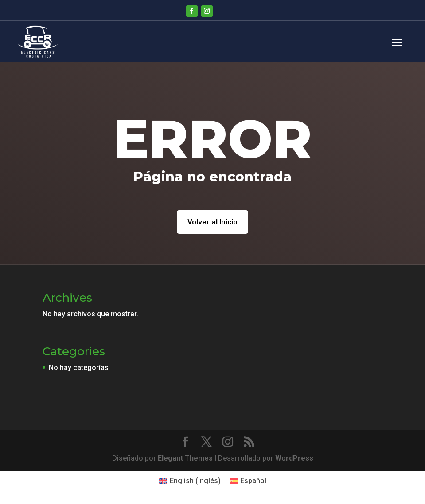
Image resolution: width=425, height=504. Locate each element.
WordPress (294, 458)
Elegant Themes (185, 458)
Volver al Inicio (212, 222)
